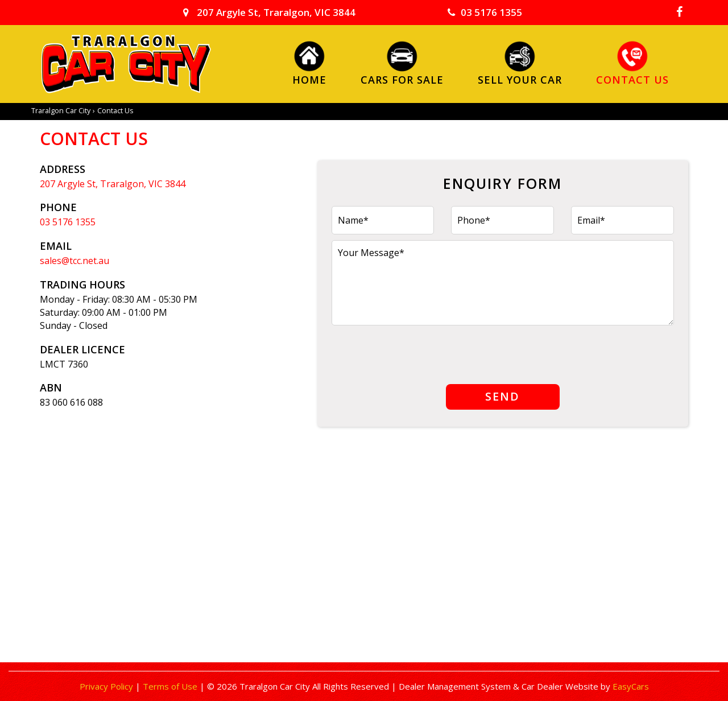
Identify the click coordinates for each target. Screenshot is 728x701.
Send (502, 396)
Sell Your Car (520, 79)
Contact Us (632, 79)
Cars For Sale (402, 79)
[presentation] (418, 353)
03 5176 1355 (485, 12)
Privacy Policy (107, 686)
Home (309, 79)
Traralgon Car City (61, 111)
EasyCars (631, 686)
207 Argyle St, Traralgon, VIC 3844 (269, 12)
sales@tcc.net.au (75, 261)
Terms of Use (171, 686)
